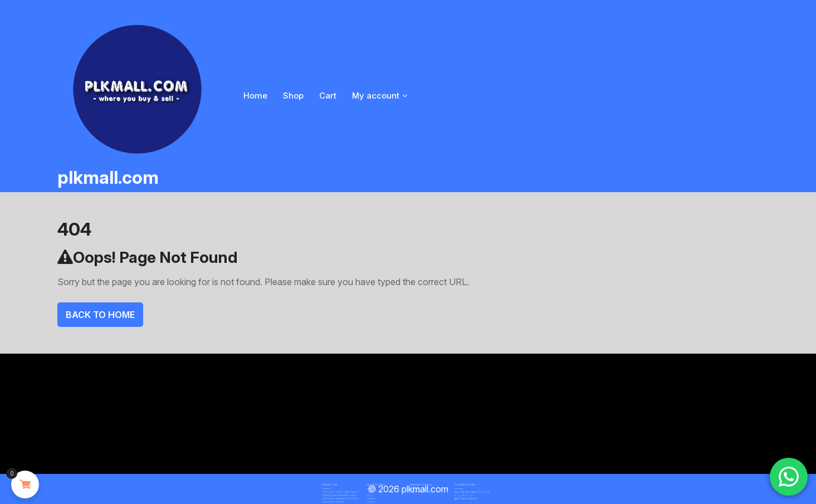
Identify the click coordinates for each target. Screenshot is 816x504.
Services (379, 497)
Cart (328, 96)
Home (255, 96)
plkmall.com (108, 177)
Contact (378, 499)
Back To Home (100, 315)
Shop (293, 96)
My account (376, 96)
